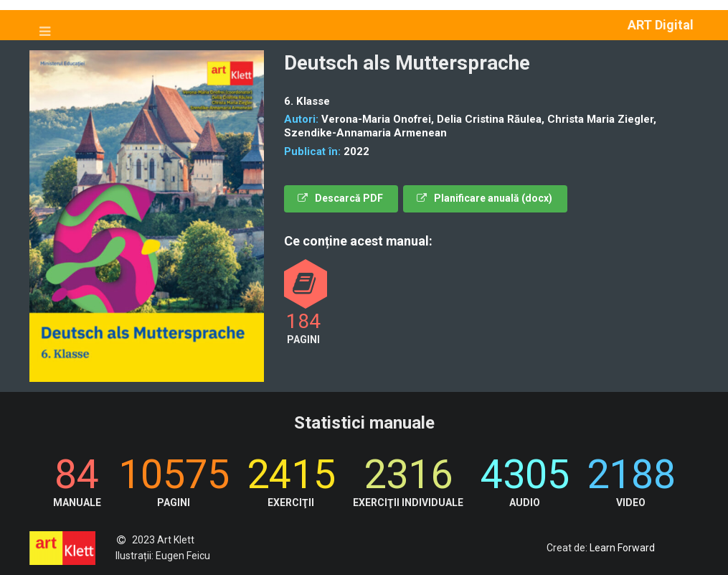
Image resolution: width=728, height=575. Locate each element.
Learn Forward (622, 548)
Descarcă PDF (340, 198)
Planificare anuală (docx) (484, 198)
